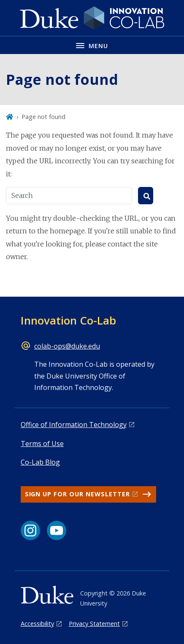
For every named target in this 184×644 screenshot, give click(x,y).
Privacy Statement (94, 624)
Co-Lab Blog (40, 462)
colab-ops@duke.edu (67, 346)
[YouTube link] (57, 530)
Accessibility (37, 624)
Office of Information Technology (74, 425)
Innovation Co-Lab (68, 320)
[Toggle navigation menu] (92, 45)
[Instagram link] (30, 530)
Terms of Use (42, 444)
